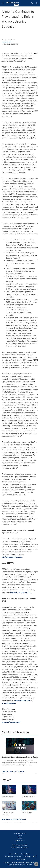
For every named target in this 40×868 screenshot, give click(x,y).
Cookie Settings (20, 859)
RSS (34, 857)
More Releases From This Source (14, 771)
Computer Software (8, 797)
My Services (20, 841)
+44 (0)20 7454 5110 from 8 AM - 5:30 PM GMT (20, 846)
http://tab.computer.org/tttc (21, 592)
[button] (32, 3)
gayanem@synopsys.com (11, 722)
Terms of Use (14, 854)
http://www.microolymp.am (12, 557)
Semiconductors (27, 813)
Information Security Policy (13, 857)
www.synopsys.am (9, 703)
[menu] (3, 3)
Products (20, 836)
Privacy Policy (25, 854)
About (20, 838)
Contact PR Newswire (20, 833)
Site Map (27, 857)
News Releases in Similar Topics (14, 820)
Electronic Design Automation (7, 814)
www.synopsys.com (23, 700)
